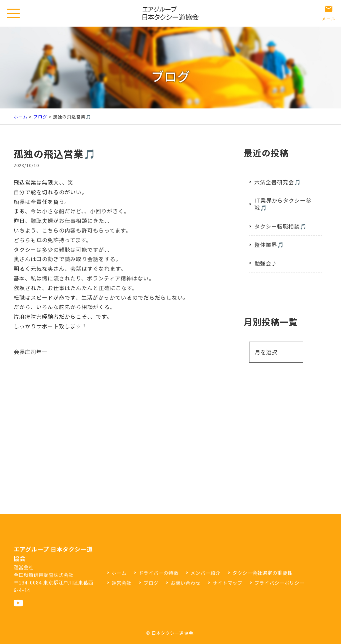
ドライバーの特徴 (159, 573)
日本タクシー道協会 (172, 633)
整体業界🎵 (269, 244)
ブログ (40, 117)
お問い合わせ (185, 583)
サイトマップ (227, 583)
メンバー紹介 (205, 573)
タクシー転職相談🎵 (281, 226)
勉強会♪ (266, 263)
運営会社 (122, 583)
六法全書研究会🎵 (278, 182)
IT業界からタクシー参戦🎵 (283, 204)
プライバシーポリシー (279, 583)
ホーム (21, 117)
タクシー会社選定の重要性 (262, 573)
